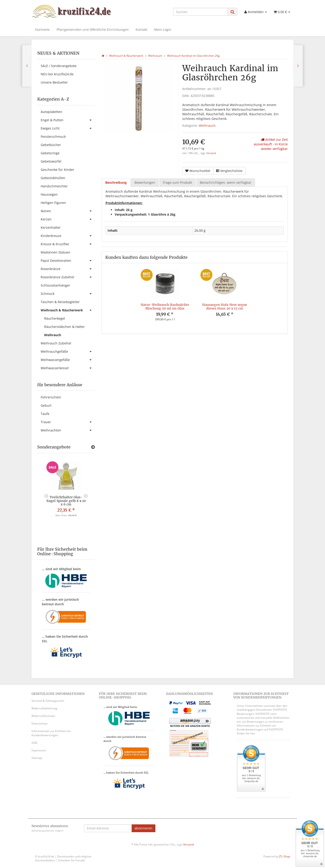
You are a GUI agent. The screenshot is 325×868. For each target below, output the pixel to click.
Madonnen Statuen (56, 252)
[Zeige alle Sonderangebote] (93, 447)
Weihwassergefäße (68, 360)
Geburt (46, 405)
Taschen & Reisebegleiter (60, 302)
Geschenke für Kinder (57, 170)
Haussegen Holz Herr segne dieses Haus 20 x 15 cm (225, 306)
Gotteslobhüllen (53, 178)
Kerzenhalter (51, 227)
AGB (34, 743)
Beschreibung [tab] (116, 182)
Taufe (45, 414)
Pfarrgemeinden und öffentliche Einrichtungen (93, 30)
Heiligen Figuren (53, 203)
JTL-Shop (285, 856)
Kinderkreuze (68, 236)
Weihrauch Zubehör (56, 343)
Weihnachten (68, 430)
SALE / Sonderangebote (59, 66)
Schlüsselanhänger (55, 285)
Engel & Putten (68, 120)
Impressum (39, 750)
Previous (46, 496)
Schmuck (68, 294)
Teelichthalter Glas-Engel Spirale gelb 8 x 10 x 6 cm (66, 501)
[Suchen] (200, 12)
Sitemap (37, 758)
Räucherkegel (55, 318)
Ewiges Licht (68, 128)
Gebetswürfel (51, 161)
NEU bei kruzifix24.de (57, 74)
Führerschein (51, 397)
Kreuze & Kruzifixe (68, 244)
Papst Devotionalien (68, 261)
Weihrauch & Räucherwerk (68, 310)
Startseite (42, 30)
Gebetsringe (50, 153)
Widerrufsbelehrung (44, 708)
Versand (211, 153)
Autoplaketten (51, 112)
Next (86, 496)
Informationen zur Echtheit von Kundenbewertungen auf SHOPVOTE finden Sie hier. (260, 729)
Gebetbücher (51, 145)
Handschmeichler (54, 186)
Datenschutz (40, 723)
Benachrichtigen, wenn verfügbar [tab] (226, 182)
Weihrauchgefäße (68, 352)
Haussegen (49, 194)
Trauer (68, 422)
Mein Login (163, 30)
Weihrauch (207, 125)
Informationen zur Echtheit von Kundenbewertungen (51, 733)
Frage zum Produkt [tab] (177, 182)
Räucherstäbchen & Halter (64, 327)
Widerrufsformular (43, 716)
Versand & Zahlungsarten (48, 701)
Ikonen (68, 211)
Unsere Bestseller (54, 82)
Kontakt (141, 30)
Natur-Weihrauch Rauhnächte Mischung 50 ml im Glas (165, 306)
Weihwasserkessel (68, 368)
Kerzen (68, 219)
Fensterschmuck (53, 137)
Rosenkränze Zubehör (68, 277)
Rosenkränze (68, 269)
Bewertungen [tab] (145, 182)
